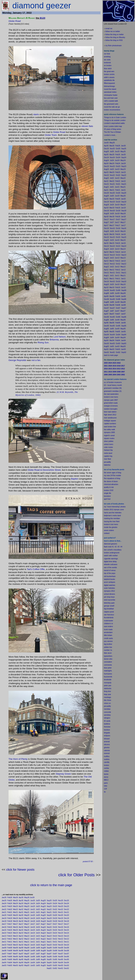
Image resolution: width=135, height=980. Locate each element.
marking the (108, 518)
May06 (27, 957)
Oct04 (55, 963)
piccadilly (107, 462)
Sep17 (49, 924)
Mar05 (16, 959)
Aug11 (43, 942)
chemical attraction (111, 484)
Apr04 (21, 963)
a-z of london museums (113, 382)
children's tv (108, 624)
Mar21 (16, 912)
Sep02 (49, 968)
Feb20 (10, 915)
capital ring (108, 456)
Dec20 (66, 915)
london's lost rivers (111, 397)
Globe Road (15, 21)
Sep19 (49, 918)
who (111, 659)
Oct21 (55, 912)
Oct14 (55, 933)
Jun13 (33, 936)
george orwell (109, 606)
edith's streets (109, 77)
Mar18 (16, 921)
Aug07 (43, 954)
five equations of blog (112, 478)
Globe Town (51, 135)
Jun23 (33, 906)
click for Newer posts (20, 870)
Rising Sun (43, 342)
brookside (108, 680)
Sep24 (49, 903)
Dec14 (66, 933)
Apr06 (21, 957)
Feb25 (10, 901)
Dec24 (66, 903)
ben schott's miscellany (113, 550)
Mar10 (16, 945)
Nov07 (61, 954)
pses (108, 736)
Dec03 (66, 965)
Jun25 (33, 901)
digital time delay (110, 562)
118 (105, 789)
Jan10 (4, 945)
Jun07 (33, 954)
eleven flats (87, 126)
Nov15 (61, 930)
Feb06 (10, 957)
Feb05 (10, 959)
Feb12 (10, 939)
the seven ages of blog (113, 473)
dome (106, 777)
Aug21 (43, 912)
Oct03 (55, 965)
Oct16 (55, 927)
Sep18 (49, 921)
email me (109, 29)
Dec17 (66, 924)
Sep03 (49, 965)
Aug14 (43, 933)
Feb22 (10, 909)
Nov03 (61, 965)
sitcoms (107, 744)
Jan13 (4, 936)
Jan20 (4, 915)
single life (108, 493)
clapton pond (109, 612)
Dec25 (66, 901)
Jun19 (33, 918)
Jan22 (4, 909)
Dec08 (66, 951)
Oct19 (55, 918)
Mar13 (16, 936)
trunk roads (108, 630)
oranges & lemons (111, 406)
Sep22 (49, 909)
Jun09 (33, 948)
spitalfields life (109, 80)
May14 (27, 933)
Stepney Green (63, 774)
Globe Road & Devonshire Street (44, 470)
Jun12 (33, 939)
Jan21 (4, 912)
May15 (27, 930)
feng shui (107, 691)
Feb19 (10, 918)
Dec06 (66, 957)
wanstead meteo (110, 92)
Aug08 (43, 951)
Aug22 (43, 909)
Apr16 (21, 927)
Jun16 (33, 927)
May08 (27, 951)
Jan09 (4, 948)
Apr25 (21, 901)
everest (107, 753)
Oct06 (55, 957)
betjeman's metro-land (112, 516)
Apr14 (21, 933)
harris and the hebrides (113, 513)
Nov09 (61, 948)
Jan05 (4, 959)
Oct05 (55, 959)
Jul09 (38, 948)
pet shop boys (109, 597)
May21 (27, 912)
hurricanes (108, 674)
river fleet (107, 459)
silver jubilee (109, 441)
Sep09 (49, 948)
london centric (109, 74)
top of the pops (110, 573)
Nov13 (61, 936)
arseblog (107, 57)
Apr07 (21, 954)
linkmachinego (109, 86)
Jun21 (33, 912)
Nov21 (61, 912)
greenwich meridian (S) (113, 391)
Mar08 (16, 951)
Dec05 (66, 959)
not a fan (36, 360)
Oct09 (55, 948)
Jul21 (38, 912)
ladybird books (109, 579)
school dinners (109, 594)
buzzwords (108, 677)
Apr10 (21, 945)
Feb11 (10, 942)
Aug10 (43, 945)
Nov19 (61, 918)
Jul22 (38, 909)
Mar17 (16, 924)
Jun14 (33, 933)
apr (105, 499)
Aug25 (43, 901)
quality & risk (109, 487)
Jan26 (4, 897)
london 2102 (109, 490)
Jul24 (38, 903)
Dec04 (66, 963)
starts (36, 114)
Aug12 (43, 939)
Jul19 (38, 918)
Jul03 (38, 965)
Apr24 (21, 903)
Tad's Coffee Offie (36, 569)
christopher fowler (111, 95)
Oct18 (55, 921)
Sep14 (49, 933)
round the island (110, 89)
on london (108, 65)
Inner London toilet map (113, 126)
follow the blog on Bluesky (115, 37)
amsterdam (108, 632)
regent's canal (109, 435)
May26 (27, 897)
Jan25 (4, 901)
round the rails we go (112, 107)
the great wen (109, 71)
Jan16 (4, 927)
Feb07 (10, 954)
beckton (107, 730)
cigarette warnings (111, 559)
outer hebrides (109, 588)
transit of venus (110, 570)
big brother (108, 644)
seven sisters (109, 530)
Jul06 (38, 957)
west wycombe (110, 600)
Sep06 (49, 957)
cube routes (108, 447)
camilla (107, 762)
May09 (27, 948)
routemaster (108, 621)
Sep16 (49, 927)
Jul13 (38, 936)
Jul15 (38, 930)
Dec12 (66, 939)
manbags (107, 697)
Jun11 (33, 942)
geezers (114, 544)
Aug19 (43, 918)
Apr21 (21, 912)
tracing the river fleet (112, 522)
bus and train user (111, 98)
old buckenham (110, 576)
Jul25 (38, 901)
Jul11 (38, 942)
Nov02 (61, 968)
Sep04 (49, 963)
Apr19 (21, 918)
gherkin (107, 748)
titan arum (108, 653)
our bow (107, 54)
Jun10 (33, 945)
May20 (27, 915)
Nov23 (61, 906)
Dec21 (66, 912)
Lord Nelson (60, 337)
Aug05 (43, 959)
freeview (107, 727)
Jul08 (38, 951)
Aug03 (43, 965)
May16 (27, 927)
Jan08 (4, 951)
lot (105, 786)
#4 (121, 547)
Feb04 (10, 963)
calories (107, 750)
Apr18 (21, 921)
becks (106, 774)
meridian (117, 518)
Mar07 (16, 954)
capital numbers (110, 424)
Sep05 (49, 959)
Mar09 (16, 948)
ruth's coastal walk (111, 101)
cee (105, 768)
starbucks (108, 688)
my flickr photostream (113, 46)
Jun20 (33, 915)
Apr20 (21, 915)
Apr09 (21, 948)
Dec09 (66, 948)
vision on (107, 703)
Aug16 (43, 927)
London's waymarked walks (114, 123)
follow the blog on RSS (114, 40)
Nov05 (61, 959)
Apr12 (21, 939)
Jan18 (4, 921)
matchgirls (108, 671)
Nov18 (61, 921)
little (106, 635)
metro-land (108, 453)
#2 (116, 547)
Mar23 (16, 906)
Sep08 (49, 951)
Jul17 (38, 924)
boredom (107, 496)
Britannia (54, 340)
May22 (27, 909)
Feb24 (10, 903)
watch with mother (111, 556)
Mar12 (16, 939)
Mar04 (16, 963)
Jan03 (4, 965)
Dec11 (66, 942)
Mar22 (16, 909)
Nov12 (61, 939)
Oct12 (55, 939)
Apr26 (21, 897)
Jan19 (4, 918)
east (106, 626)
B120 (42, 18)
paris (106, 783)
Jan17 (4, 924)
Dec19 (66, 918)
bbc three (108, 700)
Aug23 (43, 906)
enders (110, 626)
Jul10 (38, 945)
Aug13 (43, 936)
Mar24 (16, 903)
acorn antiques (110, 582)
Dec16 (66, 927)
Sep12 (49, 939)
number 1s (108, 650)
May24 (27, 903)
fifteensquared (109, 83)
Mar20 (16, 915)
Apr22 (21, 909)
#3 (119, 547)
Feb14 (10, 933)
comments (108, 665)
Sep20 (49, 915)
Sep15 (49, 930)
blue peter (108, 668)
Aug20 (43, 915)
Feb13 (10, 936)
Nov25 (61, 901)
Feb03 (10, 965)
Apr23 (21, 906)
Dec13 (66, 936)
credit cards (108, 638)
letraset (107, 739)
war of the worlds (110, 568)
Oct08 (55, 951)
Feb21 (10, 912)
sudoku (107, 759)
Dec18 (66, 921)
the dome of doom (111, 481)
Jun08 (33, 951)
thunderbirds (109, 618)
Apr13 (21, 936)
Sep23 (49, 906)
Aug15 (43, 930)
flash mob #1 (109, 547)
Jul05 (38, 959)
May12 (27, 939)
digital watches (110, 585)
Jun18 (33, 921)
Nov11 (61, 942)
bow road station (110, 412)
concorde (107, 712)
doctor (106, 659)
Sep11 (49, 942)
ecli (105, 736)
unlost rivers (109, 444)
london (107, 553)
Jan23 (4, 906)
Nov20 (61, 915)
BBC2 (106, 780)
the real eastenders (111, 394)
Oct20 (55, 915)
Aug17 (43, 924)
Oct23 (55, 906)
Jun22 (33, 909)
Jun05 (33, 959)
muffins (107, 756)
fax (108, 768)
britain (110, 635)
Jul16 (38, 927)
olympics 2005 (109, 432)
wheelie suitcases (111, 564)
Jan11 (4, 942)
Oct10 (55, 945)
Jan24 (4, 903)
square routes (109, 438)
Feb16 (10, 927)
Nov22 (61, 909)
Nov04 (61, 963)
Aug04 (43, 963)
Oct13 (55, 936)
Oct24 (55, 903)
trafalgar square (110, 421)
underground (114, 553)
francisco (111, 615)
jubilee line (108, 647)
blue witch (108, 69)
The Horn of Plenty (18, 759)
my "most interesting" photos (115, 507)
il (107, 499)
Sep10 (49, 945)
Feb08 (10, 951)
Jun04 (33, 963)
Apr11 (21, 942)
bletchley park (109, 603)
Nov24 (61, 903)
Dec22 (66, 909)
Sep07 (49, 954)
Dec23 (66, 906)
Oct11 (55, 942)
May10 (27, 945)
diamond (107, 544)
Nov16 (61, 927)
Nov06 (61, 957)
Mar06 (16, 957)
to (107, 786)
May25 (27, 901)
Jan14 (4, 933)
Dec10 (66, 945)
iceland (107, 533)
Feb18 (10, 921)
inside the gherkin (111, 527)
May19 (27, 918)
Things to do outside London (115, 120)
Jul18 (38, 921)
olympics (107, 591)
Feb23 (10, 906)
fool (109, 499)
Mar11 (16, 942)
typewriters (108, 656)
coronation (108, 662)
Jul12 (38, 939)
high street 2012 (110, 415)
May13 (27, 936)
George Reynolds (17, 360)
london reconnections (112, 110)
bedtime (107, 724)
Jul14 (38, 933)
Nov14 (61, 933)
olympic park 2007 (111, 400)
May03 (27, 965)
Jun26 (32, 897)
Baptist (75, 479)
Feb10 (10, 945)
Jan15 (4, 930)
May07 (27, 954)
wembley (107, 715)
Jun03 (33, 965)
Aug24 (43, 903)
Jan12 (4, 939)
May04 (27, 963)
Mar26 (16, 897)
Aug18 (43, 921)
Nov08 (61, 951)
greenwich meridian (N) (113, 388)
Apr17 (21, 924)
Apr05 (21, 959)
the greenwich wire (111, 104)
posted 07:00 (88, 862)
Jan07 (4, 954)
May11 (27, 942)
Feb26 (10, 897)
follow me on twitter (113, 31)
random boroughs (111, 409)
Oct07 (55, 954)
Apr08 (21, 951)
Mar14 (16, 933)
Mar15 (16, 930)
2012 (113, 591)
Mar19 (16, 918)
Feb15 (10, 930)
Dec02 (66, 968)
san (105, 615)
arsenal (107, 742)
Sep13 (49, 936)
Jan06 (4, 957)
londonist (107, 63)
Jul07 (38, 954)
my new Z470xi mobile (112, 476)
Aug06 (43, 957)
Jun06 (33, 957)
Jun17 (33, 924)
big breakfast (109, 609)
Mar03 (16, 965)
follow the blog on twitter (114, 34)
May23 (27, 906)
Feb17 (10, 924)
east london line (110, 427)
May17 (27, 924)
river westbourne (110, 418)
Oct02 (55, 968)
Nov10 (61, 945)
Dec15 (66, 930)
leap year (107, 694)
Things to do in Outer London (115, 117)
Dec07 (66, 954)
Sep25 (49, 901)
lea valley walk (109, 430)
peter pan (108, 686)
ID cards (107, 721)
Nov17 (61, 924)
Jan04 (4, 963)
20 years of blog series (113, 129)
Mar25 (16, 901)
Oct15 (55, 930)
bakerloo (107, 465)
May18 (27, 921)
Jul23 (38, 906)
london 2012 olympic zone (114, 510)
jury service (108, 641)
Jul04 (38, 963)
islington (107, 718)
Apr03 (21, 965)
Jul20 (38, 915)
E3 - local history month (113, 385)
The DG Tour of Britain (112, 132)
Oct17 (55, 924)
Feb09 (10, 948)
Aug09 (43, 948)
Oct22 (55, 909)
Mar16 (16, 927)
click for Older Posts (76, 875)
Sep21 (49, 912)
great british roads (111, 403)
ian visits (107, 60)
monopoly (108, 683)
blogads (107, 733)
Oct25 (55, 901)
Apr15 (21, 930)
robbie (106, 771)
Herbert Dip (108, 450)
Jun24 (33, 903)
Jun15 (33, 930)
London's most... (110, 135)
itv (105, 792)
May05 (27, 959)
